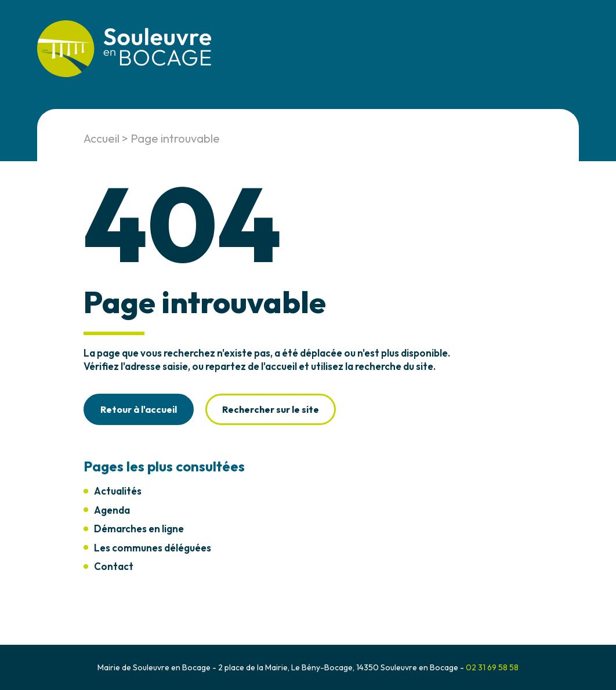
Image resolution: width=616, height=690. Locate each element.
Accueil (102, 138)
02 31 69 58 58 (492, 667)
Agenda (112, 510)
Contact (114, 566)
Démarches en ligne (139, 529)
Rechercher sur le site (271, 409)
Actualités (118, 491)
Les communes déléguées (153, 548)
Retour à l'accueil (139, 409)
